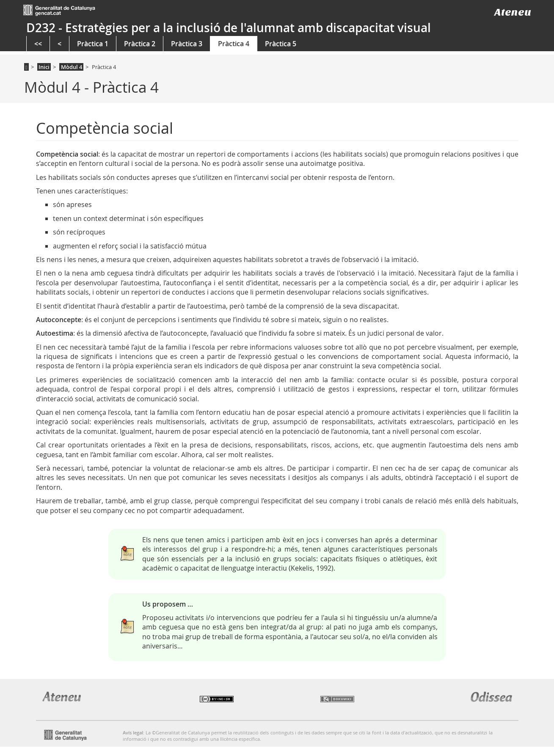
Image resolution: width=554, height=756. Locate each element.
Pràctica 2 (140, 44)
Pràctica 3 (187, 44)
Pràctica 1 (93, 44)
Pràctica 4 (234, 44)
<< (38, 44)
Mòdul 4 (72, 67)
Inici (44, 67)
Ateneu (513, 12)
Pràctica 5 (281, 44)
